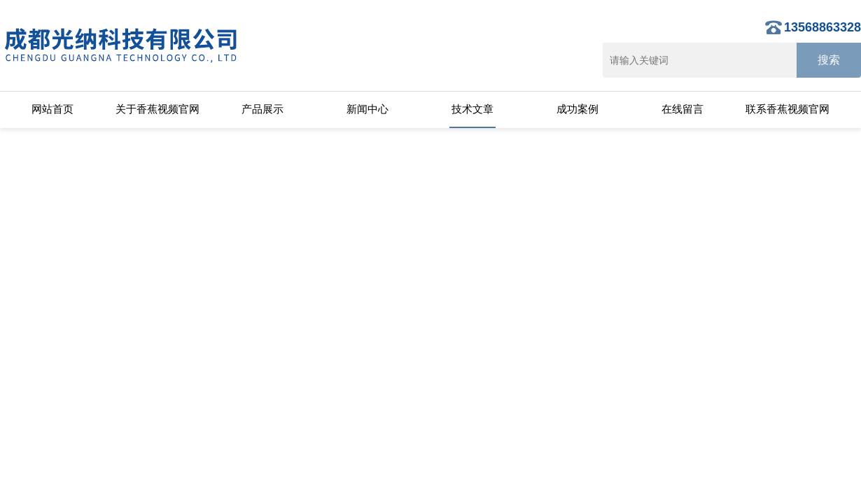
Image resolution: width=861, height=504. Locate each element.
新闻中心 (367, 109)
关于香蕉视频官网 (157, 109)
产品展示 (262, 109)
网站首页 (52, 109)
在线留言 (682, 109)
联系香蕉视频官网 (787, 109)
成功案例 (577, 109)
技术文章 (472, 109)
